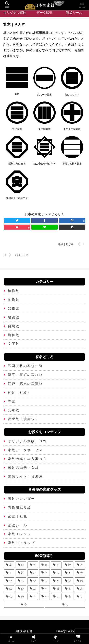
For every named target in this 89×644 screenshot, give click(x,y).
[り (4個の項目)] (80, 596)
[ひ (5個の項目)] (21, 589)
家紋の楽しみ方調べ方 (27, 459)
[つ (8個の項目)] (33, 581)
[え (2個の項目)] (44, 565)
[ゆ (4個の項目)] (56, 596)
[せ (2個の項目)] (80, 573)
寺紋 (12, 401)
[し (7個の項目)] (56, 573)
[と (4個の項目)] (56, 581)
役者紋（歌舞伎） (23, 419)
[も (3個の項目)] (33, 596)
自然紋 (14, 326)
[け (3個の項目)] (21, 573)
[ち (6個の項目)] (21, 581)
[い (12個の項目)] (21, 565)
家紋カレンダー (21, 499)
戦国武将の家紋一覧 (25, 366)
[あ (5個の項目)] (9, 565)
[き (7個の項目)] (80, 565)
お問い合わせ (24, 631)
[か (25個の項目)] (68, 565)
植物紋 (14, 291)
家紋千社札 (18, 516)
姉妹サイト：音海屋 (25, 476)
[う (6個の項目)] (33, 565)
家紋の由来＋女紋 (23, 468)
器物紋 (14, 308)
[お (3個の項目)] (56, 565)
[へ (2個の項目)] (44, 589)
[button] (72, 227)
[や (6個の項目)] (44, 596)
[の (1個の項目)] (80, 581)
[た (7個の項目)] (9, 581)
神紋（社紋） (20, 393)
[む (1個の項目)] (9, 596)
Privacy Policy (65, 631)
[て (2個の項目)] (44, 581)
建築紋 (14, 317)
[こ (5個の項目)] (33, 573)
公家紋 (14, 410)
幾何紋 (14, 335)
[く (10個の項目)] (9, 573)
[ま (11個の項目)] (68, 589)
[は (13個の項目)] (9, 589)
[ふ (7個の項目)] (33, 589)
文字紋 (14, 344)
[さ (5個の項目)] (44, 573)
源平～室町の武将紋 (25, 375)
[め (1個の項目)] (21, 596)
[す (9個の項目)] (68, 573)
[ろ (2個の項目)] (24, 604)
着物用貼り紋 (20, 508)
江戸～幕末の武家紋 (25, 384)
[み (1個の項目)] (80, 589)
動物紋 (14, 300)
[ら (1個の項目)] (68, 596)
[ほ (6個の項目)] (56, 589)
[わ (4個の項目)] (65, 604)
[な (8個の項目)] (68, 581)
